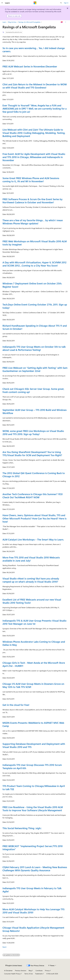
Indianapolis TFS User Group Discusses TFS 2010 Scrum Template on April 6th (32, 766)
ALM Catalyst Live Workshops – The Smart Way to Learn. (33, 539)
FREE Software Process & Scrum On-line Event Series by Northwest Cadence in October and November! (32, 201)
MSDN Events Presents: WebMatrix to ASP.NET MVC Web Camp (33, 724)
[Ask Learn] (62, 22)
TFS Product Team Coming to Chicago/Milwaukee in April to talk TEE (34, 787)
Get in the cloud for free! (16, 705)
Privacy (47, 971)
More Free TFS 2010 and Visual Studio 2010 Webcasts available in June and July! (31, 559)
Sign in (66, 3)
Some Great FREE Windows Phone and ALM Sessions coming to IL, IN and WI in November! (31, 180)
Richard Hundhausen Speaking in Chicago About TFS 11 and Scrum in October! (35, 327)
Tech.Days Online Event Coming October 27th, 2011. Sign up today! (35, 306)
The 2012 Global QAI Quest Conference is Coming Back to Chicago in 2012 (34, 475)
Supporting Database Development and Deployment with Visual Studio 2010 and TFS (34, 745)
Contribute (39, 971)
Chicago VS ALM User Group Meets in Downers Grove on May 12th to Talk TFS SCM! (33, 685)
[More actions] (66, 22)
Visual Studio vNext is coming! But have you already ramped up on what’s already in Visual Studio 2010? (31, 580)
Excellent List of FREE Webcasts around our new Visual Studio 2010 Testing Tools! (32, 601)
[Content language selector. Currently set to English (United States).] (14, 966)
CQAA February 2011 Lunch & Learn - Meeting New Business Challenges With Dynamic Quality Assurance (35, 869)
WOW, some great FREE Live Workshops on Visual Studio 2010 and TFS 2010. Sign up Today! (33, 432)
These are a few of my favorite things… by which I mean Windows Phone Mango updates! (33, 222)
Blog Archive (12, 22)
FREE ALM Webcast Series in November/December (30, 66)
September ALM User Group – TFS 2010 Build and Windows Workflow (35, 411)
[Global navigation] (2, 3)
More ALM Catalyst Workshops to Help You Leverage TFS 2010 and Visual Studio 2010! (33, 911)
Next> (5, 947)
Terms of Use (29, 974)
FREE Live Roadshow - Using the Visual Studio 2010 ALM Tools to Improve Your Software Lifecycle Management (33, 809)
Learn (4, 22)
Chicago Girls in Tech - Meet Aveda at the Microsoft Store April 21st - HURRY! (34, 664)
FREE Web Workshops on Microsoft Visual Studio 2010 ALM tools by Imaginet (35, 243)
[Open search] (61, 3)
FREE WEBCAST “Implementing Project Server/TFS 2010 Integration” (33, 848)
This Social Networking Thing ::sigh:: (22, 828)
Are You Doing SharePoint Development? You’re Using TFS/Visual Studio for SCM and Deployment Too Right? (32, 454)
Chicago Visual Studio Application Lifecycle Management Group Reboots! (33, 929)
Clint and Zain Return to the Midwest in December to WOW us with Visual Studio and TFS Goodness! (35, 86)
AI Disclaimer (8, 971)
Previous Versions (21, 971)
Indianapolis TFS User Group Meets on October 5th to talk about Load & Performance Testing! (34, 348)
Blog (30, 971)
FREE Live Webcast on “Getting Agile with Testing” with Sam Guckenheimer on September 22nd (35, 369)
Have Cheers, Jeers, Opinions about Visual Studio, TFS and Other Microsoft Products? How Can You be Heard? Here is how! (34, 518)
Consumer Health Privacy (12, 974)
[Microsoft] (35, 3)
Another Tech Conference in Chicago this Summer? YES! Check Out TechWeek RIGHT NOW (33, 496)
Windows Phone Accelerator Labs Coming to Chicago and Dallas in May (34, 643)
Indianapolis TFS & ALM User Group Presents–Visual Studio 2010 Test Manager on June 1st (34, 622)
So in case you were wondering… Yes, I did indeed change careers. (34, 50)
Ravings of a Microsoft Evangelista (29, 22)
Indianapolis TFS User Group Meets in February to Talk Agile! (32, 890)
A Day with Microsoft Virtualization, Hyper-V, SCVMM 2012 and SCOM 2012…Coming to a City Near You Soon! (34, 264)
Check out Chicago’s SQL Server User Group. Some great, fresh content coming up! (33, 390)
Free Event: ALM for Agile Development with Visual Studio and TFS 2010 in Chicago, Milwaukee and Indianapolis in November (34, 157)
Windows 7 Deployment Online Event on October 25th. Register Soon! (32, 285)
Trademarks (39, 974)
